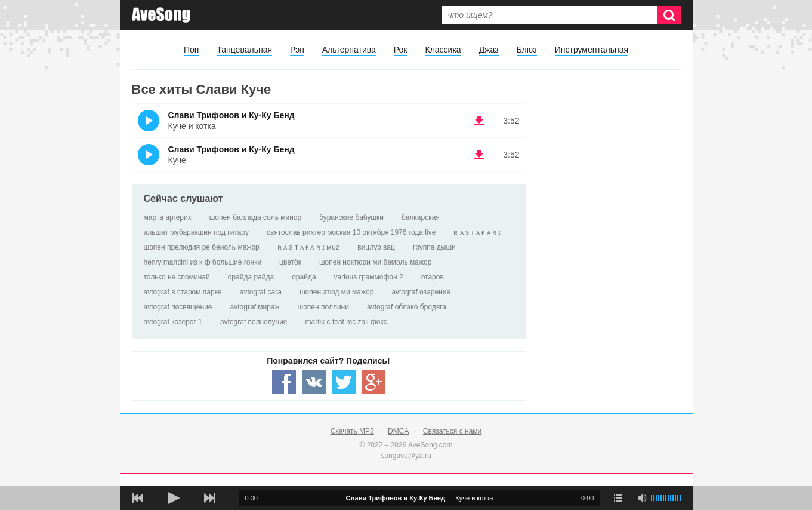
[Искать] (669, 15)
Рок (401, 50)
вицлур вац (376, 247)
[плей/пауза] (174, 498)
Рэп (297, 50)
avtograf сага (261, 292)
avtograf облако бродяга (407, 307)
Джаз (489, 50)
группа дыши (434, 247)
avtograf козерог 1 (173, 322)
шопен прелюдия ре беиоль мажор (202, 247)
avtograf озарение (421, 292)
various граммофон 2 (369, 277)
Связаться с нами (452, 431)
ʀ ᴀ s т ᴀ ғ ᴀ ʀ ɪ (477, 232)
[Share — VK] (314, 382)
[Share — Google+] (373, 382)
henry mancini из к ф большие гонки (203, 262)
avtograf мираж (255, 307)
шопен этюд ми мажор (336, 292)
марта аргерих (168, 217)
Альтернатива (349, 50)
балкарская (421, 217)
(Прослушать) (149, 121)
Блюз (527, 50)
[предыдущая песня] (138, 498)
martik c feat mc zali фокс (346, 322)
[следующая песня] (209, 498)
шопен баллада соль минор (255, 217)
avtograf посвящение (178, 307)
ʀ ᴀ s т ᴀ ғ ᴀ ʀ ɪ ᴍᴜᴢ (309, 247)
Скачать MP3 (352, 431)
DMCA (398, 431)
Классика (443, 50)
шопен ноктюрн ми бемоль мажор (376, 262)
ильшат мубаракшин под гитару (196, 232)
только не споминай (177, 277)
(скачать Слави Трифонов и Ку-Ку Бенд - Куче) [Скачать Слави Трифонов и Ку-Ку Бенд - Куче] (479, 155)
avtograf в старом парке (183, 292)
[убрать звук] (642, 498)
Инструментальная (592, 50)
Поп (191, 50)
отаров (433, 277)
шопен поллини (323, 307)
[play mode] (618, 498)
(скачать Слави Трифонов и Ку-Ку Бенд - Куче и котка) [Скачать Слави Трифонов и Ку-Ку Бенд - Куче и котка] (479, 121)
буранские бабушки (351, 217)
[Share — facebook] (284, 382)
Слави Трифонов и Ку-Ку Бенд (231, 115)
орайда (304, 277)
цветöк (290, 262)
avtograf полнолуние (254, 322)
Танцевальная (244, 50)
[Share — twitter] (344, 382)
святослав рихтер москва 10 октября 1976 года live (351, 232)
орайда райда (251, 277)
